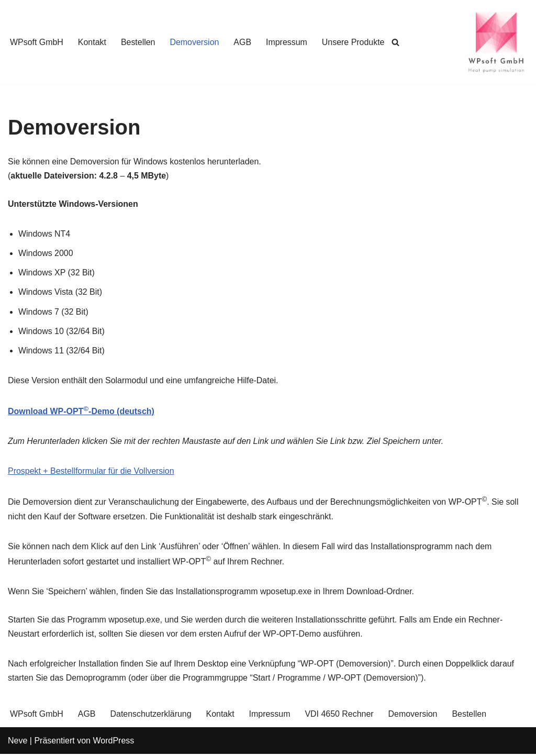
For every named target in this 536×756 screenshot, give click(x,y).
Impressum (287, 42)
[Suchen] (397, 42)
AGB (243, 42)
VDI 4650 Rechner (340, 716)
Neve (18, 743)
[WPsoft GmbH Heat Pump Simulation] (496, 42)
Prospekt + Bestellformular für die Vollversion (91, 472)
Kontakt (92, 42)
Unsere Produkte (354, 42)
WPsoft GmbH (37, 42)
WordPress (113, 743)
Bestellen (139, 42)
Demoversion (195, 42)
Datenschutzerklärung (151, 716)
